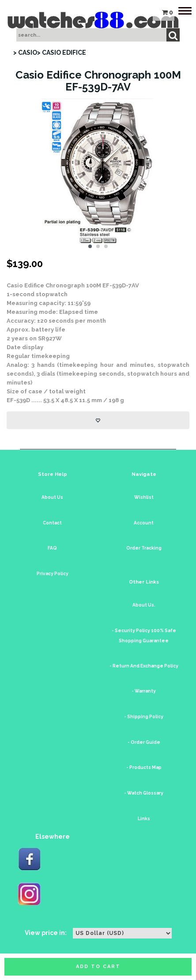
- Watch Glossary (144, 793)
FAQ (52, 548)
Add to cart (98, 967)
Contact (52, 523)
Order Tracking (144, 548)
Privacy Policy (53, 574)
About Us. (144, 605)
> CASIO (25, 53)
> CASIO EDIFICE (62, 53)
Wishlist (144, 497)
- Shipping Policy (144, 717)
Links (144, 819)
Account (144, 523)
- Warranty (144, 691)
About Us (52, 497)
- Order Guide (144, 742)
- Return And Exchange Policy (144, 666)
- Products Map (144, 767)
